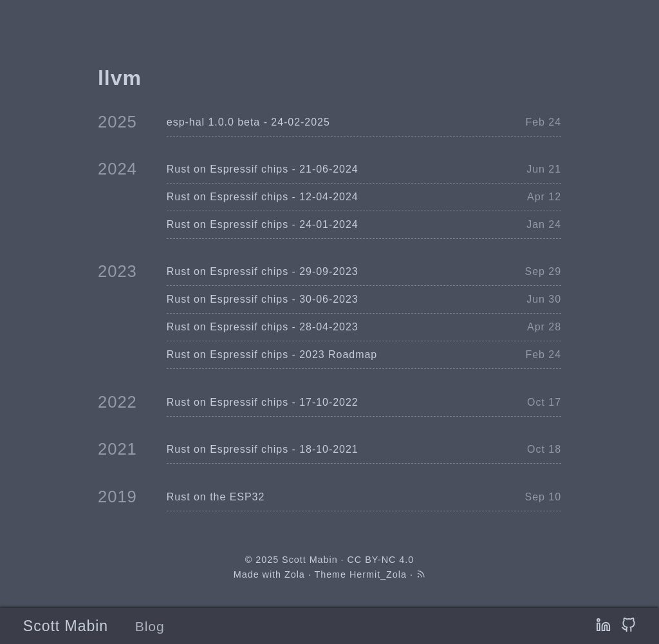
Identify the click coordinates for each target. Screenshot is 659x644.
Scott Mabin (66, 626)
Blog (150, 626)
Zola (295, 574)
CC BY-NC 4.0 (381, 560)
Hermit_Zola (378, 574)
